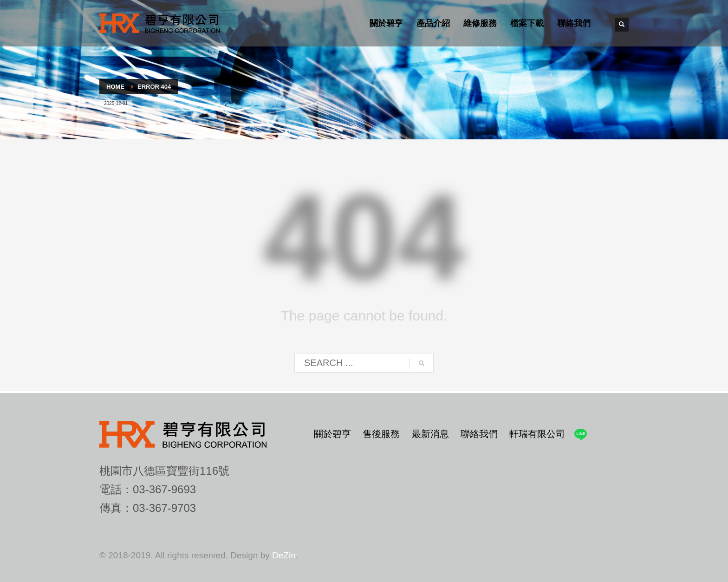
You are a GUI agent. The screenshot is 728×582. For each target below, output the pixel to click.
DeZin (284, 555)
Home (115, 87)
